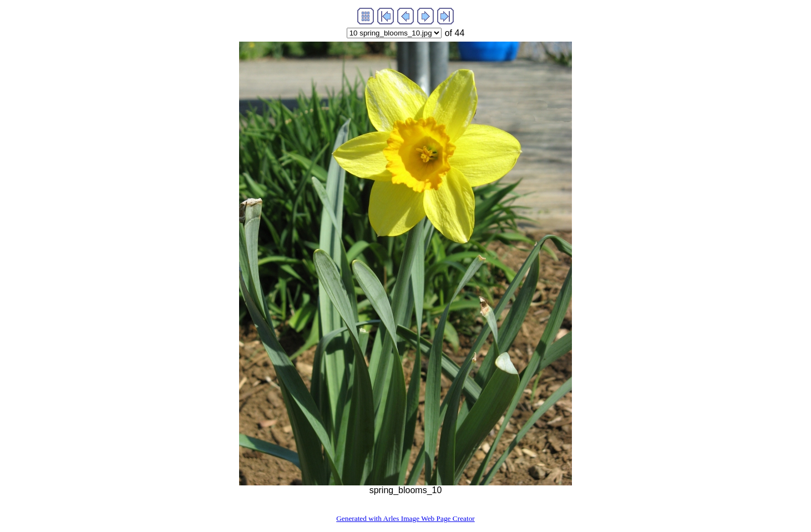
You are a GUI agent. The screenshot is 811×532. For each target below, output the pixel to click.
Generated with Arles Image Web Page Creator (405, 518)
